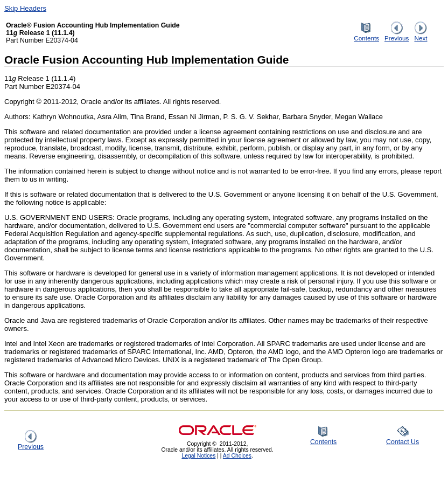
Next (421, 35)
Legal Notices (198, 456)
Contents (366, 35)
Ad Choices (237, 456)
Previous (397, 35)
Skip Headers (25, 8)
